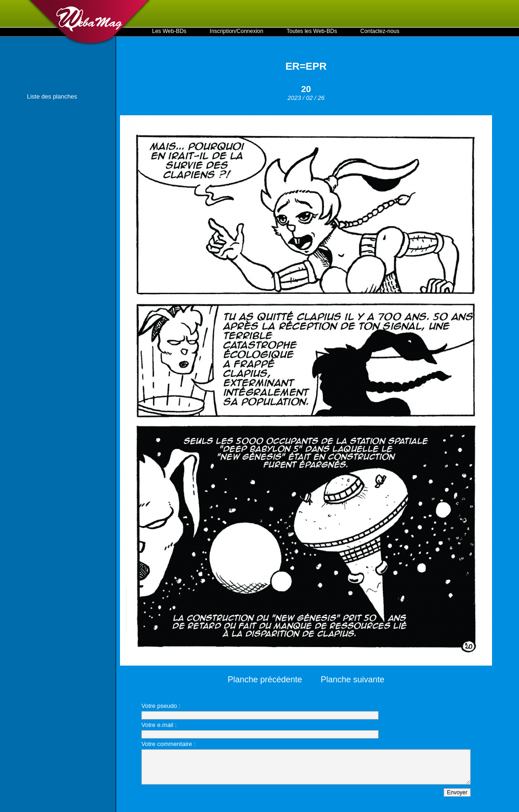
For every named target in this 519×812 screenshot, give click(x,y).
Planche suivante (353, 680)
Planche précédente (265, 680)
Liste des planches (52, 96)
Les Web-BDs (169, 31)
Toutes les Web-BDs (312, 31)
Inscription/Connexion (236, 31)
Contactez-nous (380, 31)
